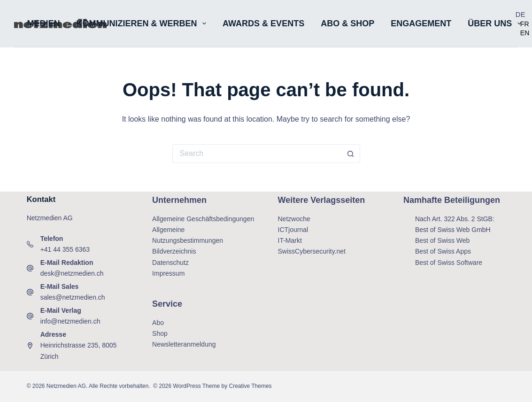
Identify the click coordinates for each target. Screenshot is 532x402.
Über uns (496, 23)
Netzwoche (294, 219)
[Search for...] (257, 154)
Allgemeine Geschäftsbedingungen (203, 219)
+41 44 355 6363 (65, 249)
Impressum (168, 273)
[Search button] (351, 154)
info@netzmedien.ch (70, 321)
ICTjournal (293, 230)
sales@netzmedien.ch (73, 297)
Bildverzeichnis (174, 251)
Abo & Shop (347, 23)
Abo (158, 323)
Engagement (421, 23)
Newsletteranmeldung (184, 344)
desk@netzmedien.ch (72, 273)
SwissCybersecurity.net (312, 251)
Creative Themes (250, 386)
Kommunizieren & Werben (143, 23)
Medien (44, 23)
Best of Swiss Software (449, 263)
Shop (160, 333)
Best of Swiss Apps (443, 251)
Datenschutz (170, 263)
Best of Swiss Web (442, 240)
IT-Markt (290, 240)
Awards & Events (263, 23)
